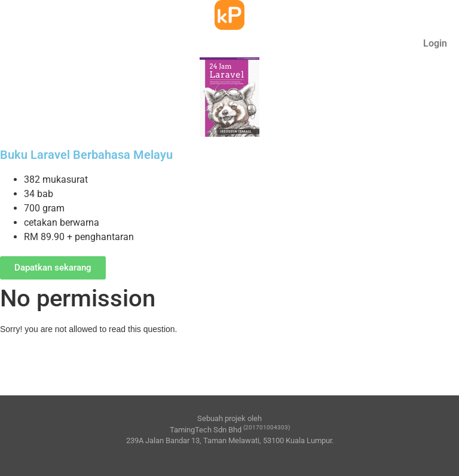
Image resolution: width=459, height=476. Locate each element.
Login (435, 43)
